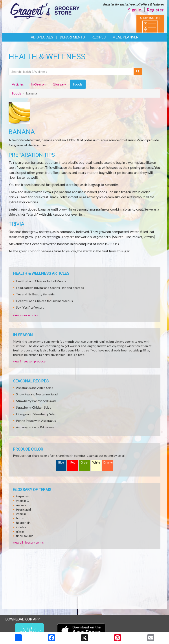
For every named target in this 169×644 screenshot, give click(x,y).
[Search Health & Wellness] (71, 71)
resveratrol (24, 505)
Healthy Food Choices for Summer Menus (44, 301)
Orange (108, 463)
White (96, 463)
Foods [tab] (78, 84)
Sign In (135, 10)
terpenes (22, 496)
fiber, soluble (25, 536)
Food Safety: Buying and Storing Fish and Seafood (50, 288)
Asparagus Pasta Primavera (35, 427)
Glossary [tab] (59, 84)
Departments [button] (72, 37)
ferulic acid (23, 509)
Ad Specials (42, 37)
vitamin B (22, 514)
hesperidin (23, 523)
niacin (20, 531)
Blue (61, 463)
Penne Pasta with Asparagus (36, 421)
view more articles (25, 315)
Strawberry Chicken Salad (34, 407)
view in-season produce (29, 361)
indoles (21, 527)
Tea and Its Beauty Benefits (35, 294)
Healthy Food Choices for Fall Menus (41, 281)
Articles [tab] (18, 84)
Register (155, 10)
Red (73, 463)
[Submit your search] (138, 71)
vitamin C (22, 501)
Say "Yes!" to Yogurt (30, 307)
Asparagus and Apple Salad (35, 388)
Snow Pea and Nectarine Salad (37, 394)
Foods (17, 93)
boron (20, 518)
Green (84, 463)
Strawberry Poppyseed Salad (36, 401)
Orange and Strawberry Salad (36, 414)
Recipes (99, 37)
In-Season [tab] (38, 84)
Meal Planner (125, 37)
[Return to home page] (45, 10)
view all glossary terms (28, 542)
